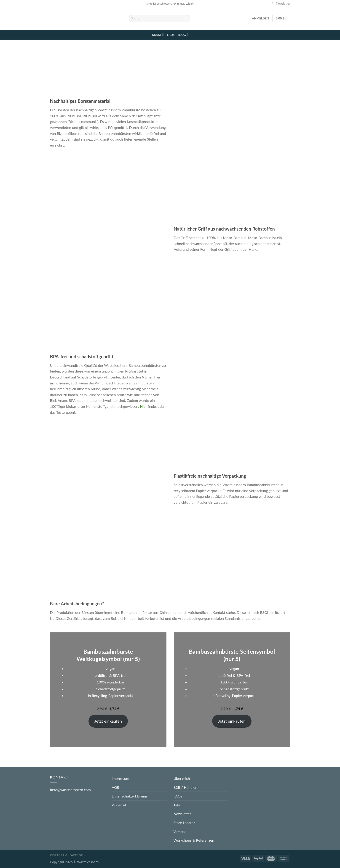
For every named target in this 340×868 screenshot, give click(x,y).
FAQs (171, 35)
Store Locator (184, 823)
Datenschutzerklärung (129, 796)
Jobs (177, 805)
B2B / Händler (185, 787)
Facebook (78, 855)
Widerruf (119, 805)
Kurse (158, 35)
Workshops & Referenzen (194, 840)
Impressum (120, 778)
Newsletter (182, 814)
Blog (183, 35)
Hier (144, 406)
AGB (116, 787)
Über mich (182, 778)
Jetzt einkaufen (108, 721)
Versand (180, 831)
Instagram (59, 855)
